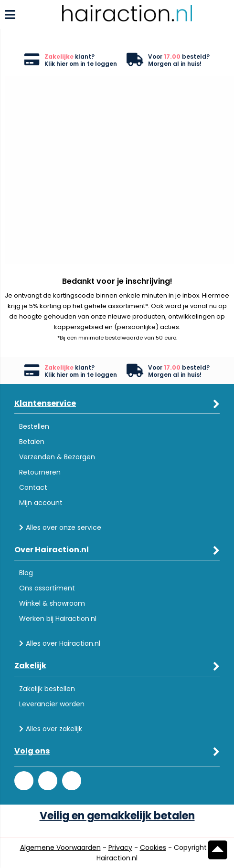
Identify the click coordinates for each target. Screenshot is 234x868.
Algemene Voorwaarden (60, 847)
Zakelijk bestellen (47, 689)
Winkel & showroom (52, 603)
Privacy (120, 847)
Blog (26, 573)
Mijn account (41, 503)
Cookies (153, 847)
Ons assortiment (47, 588)
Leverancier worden (52, 704)
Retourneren (40, 472)
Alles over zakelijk (51, 729)
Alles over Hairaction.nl (60, 643)
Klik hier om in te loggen (81, 64)
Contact (33, 487)
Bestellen (34, 426)
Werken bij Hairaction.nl (58, 619)
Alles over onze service (60, 527)
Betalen (32, 442)
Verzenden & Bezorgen (57, 457)
